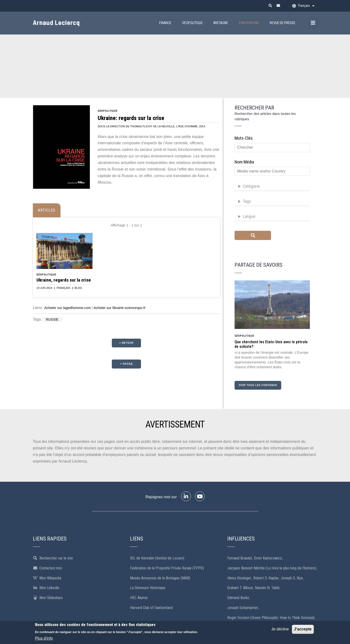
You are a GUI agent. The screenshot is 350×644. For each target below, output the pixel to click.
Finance (165, 23)
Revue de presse (283, 23)
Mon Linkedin (46, 588)
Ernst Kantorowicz (268, 558)
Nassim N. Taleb (267, 588)
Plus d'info (44, 639)
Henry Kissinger (239, 578)
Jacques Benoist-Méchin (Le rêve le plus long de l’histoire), (272, 568)
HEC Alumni (139, 598)
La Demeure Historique (148, 588)
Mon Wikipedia (47, 578)
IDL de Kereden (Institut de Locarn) (157, 558)
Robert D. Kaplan (266, 578)
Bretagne (221, 23)
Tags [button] (247, 201)
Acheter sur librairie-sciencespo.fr (120, 308)
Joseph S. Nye (292, 578)
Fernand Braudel (240, 558)
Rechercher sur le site (53, 558)
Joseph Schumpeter (243, 608)
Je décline (280, 630)
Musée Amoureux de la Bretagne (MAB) (160, 578)
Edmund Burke (238, 598)
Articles (47, 210)
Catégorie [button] (251, 186)
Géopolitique (192, 23)
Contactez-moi (47, 568)
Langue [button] (249, 216)
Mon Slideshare (48, 598)
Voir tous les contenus (258, 385)
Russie (52, 319)
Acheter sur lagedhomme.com (68, 308)
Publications (249, 23)
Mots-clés (244, 138)
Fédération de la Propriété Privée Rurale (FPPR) (167, 568)
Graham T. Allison (240, 588)
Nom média (244, 162)
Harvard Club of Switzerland (151, 608)
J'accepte (303, 630)
